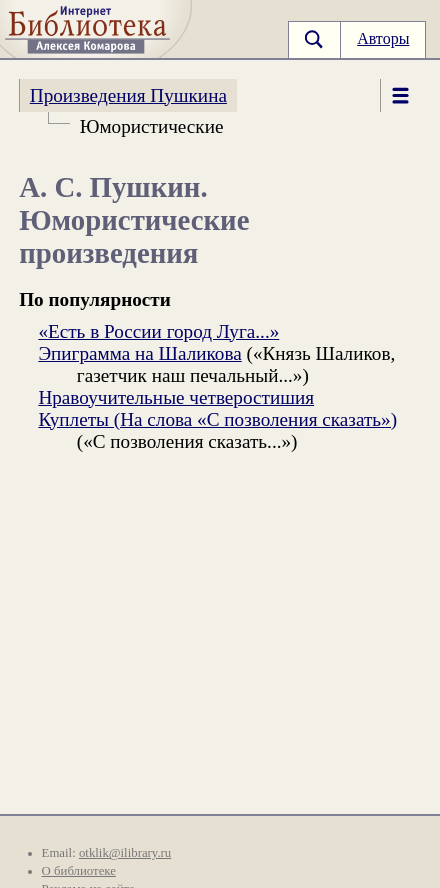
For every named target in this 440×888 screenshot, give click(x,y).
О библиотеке (79, 871)
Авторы (383, 38)
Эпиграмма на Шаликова (139, 353)
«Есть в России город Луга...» (158, 331)
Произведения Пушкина (128, 95)
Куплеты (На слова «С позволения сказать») (217, 419)
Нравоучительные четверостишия (176, 397)
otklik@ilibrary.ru (125, 853)
